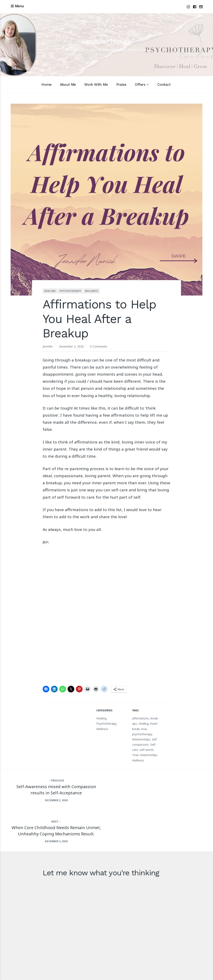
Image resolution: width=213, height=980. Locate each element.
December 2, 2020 (72, 347)
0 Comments (99, 347)
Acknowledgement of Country (116, 970)
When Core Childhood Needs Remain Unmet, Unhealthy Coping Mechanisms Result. (160, 793)
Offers (140, 85)
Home (46, 85)
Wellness (92, 291)
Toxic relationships (145, 756)
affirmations (140, 719)
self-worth (147, 751)
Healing (50, 291)
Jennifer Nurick (106, 41)
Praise (121, 85)
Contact (164, 85)
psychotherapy (142, 735)
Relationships (141, 740)
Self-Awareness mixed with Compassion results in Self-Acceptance (53, 790)
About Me (68, 85)
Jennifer (48, 347)
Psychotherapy (70, 291)
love (144, 730)
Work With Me (96, 85)
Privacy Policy (154, 970)
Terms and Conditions (185, 970)
